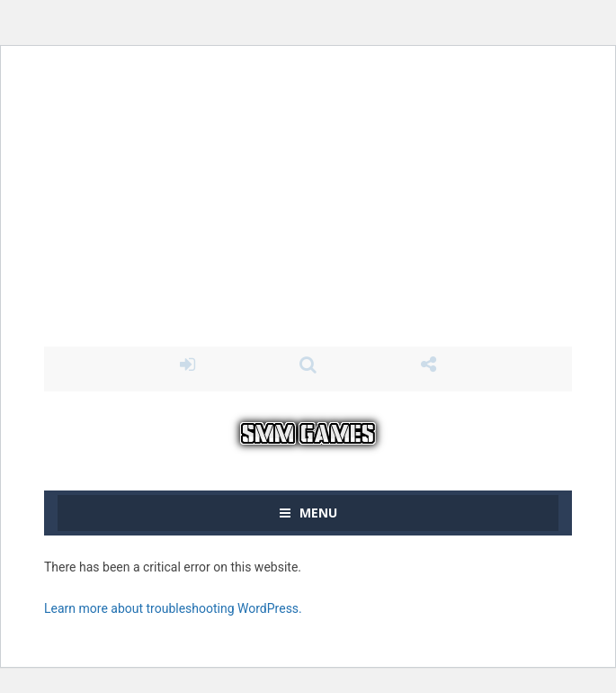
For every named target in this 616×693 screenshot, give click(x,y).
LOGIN (187, 364)
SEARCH (308, 364)
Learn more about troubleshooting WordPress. (173, 608)
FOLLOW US (429, 364)
